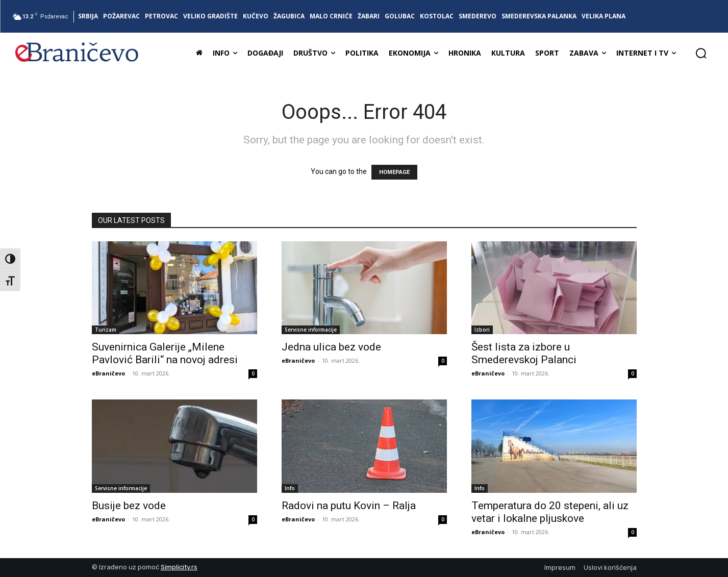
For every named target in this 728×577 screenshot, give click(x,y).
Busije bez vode (129, 506)
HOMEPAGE (394, 172)
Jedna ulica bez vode (331, 347)
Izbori (482, 330)
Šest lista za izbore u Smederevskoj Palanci (524, 353)
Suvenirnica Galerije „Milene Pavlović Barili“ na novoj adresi (165, 353)
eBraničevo (108, 373)
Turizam (106, 330)
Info (290, 488)
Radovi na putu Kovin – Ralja (349, 506)
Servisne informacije (311, 330)
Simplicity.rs (179, 567)
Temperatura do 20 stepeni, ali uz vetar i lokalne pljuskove (550, 512)
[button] (701, 53)
